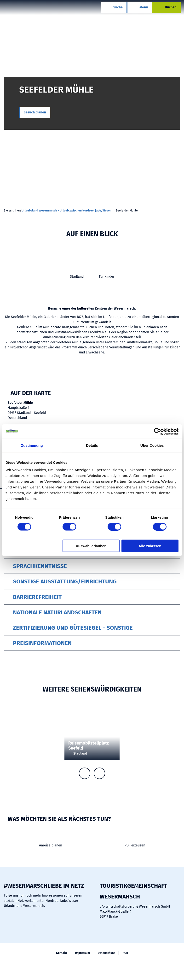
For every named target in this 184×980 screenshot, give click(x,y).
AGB (125, 953)
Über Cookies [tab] (152, 445)
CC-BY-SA (182, 137)
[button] (35, 112)
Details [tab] (92, 445)
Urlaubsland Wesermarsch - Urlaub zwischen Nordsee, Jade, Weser (66, 211)
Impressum (82, 953)
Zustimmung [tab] (32, 445)
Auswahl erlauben (91, 546)
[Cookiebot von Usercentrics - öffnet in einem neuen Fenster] (158, 431)
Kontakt (62, 953)
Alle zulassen (150, 546)
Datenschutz (106, 953)
